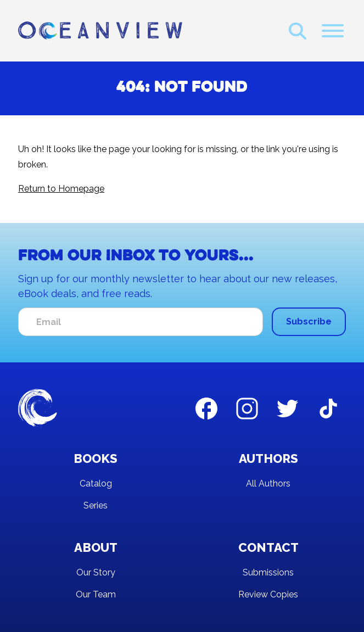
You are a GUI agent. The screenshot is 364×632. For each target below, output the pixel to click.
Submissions (268, 572)
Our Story (96, 572)
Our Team (96, 594)
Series (96, 505)
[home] (100, 31)
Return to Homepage (61, 189)
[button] (333, 31)
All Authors (268, 483)
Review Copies (268, 594)
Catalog (96, 483)
